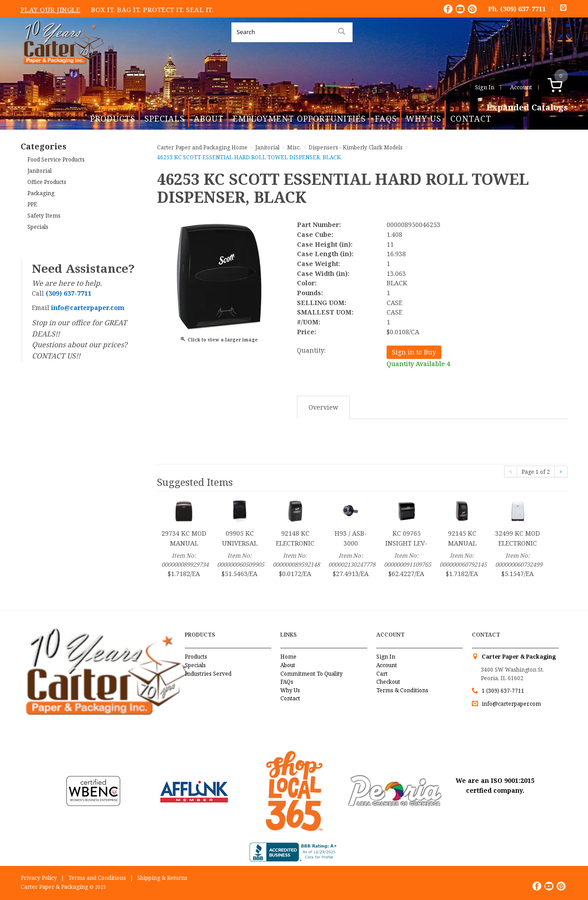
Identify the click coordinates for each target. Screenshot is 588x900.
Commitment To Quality (311, 674)
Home (288, 657)
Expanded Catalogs (527, 108)
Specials (165, 118)
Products (113, 118)
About (209, 118)
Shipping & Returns (162, 878)
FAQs (386, 118)
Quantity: (311, 350)
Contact (471, 118)
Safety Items (44, 216)
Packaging (41, 193)
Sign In (485, 87)
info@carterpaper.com (511, 704)
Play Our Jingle (51, 9)
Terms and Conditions (97, 878)
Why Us (424, 118)
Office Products (47, 182)
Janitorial (39, 171)
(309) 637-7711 (523, 9)
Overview (323, 407)
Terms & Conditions (402, 690)
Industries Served (208, 674)
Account (521, 87)
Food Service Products (56, 159)
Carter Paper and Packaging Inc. (61, 71)
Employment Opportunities (299, 118)
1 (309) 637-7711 (503, 691)
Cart (382, 674)
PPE (32, 204)
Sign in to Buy (414, 352)
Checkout (388, 682)
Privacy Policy (39, 878)
